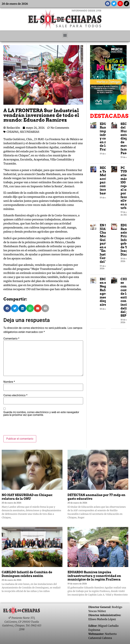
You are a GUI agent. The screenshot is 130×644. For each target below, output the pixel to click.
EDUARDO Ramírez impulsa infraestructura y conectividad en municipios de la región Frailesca (94, 576)
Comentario (11, 339)
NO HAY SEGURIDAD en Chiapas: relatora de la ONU (27, 497)
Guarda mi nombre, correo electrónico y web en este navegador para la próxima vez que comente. (41, 414)
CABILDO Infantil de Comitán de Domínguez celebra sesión (27, 574)
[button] (65, 35)
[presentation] (29, 427)
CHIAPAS (13, 132)
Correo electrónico (15, 395)
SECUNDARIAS (30, 132)
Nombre (9, 382)
